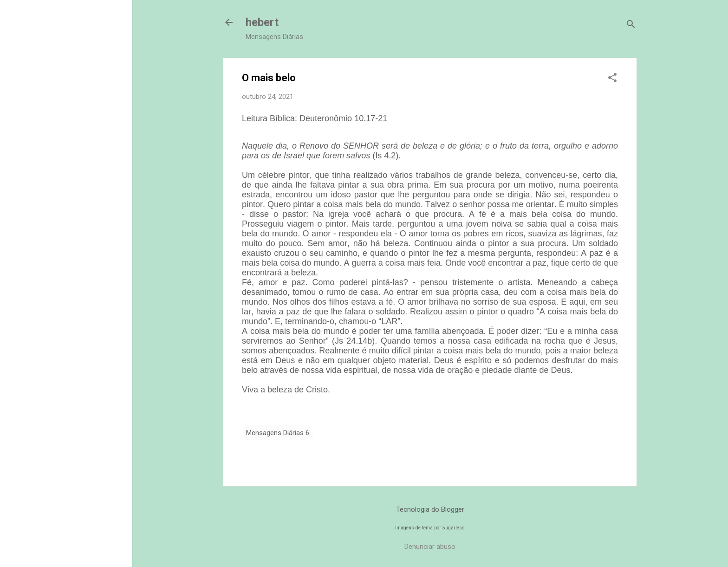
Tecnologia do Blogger (430, 509)
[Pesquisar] (631, 25)
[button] (612, 78)
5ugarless (454, 528)
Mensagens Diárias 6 (278, 433)
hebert (262, 22)
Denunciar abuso (430, 547)
